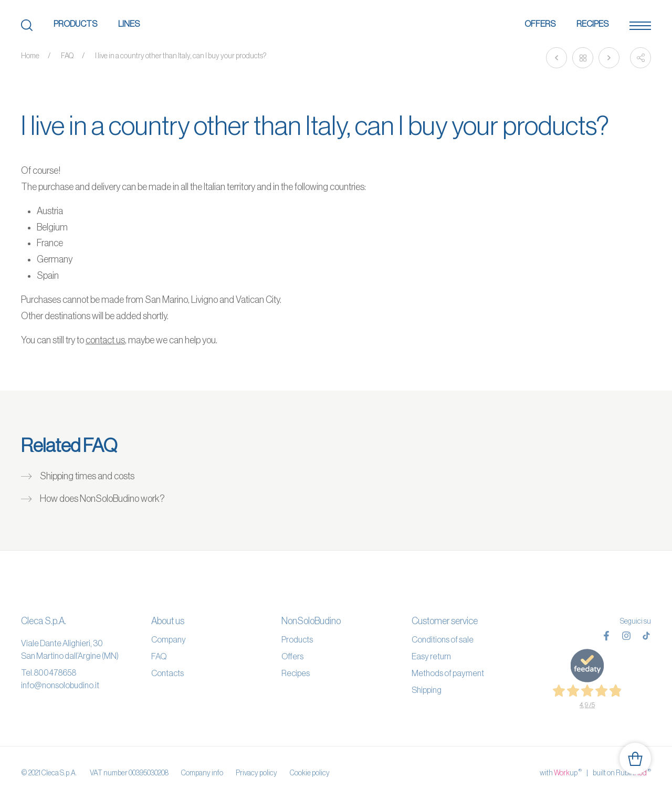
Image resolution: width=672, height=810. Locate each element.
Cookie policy (310, 773)
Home (30, 56)
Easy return (431, 656)
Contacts (167, 673)
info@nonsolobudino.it (60, 685)
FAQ (67, 56)
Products (75, 24)
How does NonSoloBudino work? (102, 499)
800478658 (55, 672)
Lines (129, 24)
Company (169, 639)
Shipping (427, 690)
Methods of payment (448, 673)
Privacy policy (256, 773)
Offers (540, 24)
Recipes (592, 24)
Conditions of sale (443, 639)
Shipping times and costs (87, 476)
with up (561, 772)
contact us (105, 340)
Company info (202, 773)
